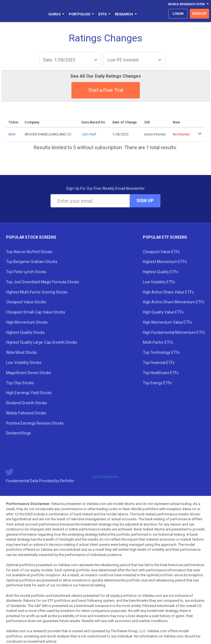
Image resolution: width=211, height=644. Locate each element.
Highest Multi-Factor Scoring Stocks (37, 292)
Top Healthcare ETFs (161, 373)
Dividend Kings (19, 433)
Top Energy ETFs (157, 383)
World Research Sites (188, 4)
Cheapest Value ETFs (161, 252)
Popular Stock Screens (31, 237)
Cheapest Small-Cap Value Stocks (36, 312)
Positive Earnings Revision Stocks (35, 423)
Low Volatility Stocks (24, 363)
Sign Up (145, 201)
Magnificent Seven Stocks (29, 373)
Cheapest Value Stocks (26, 302)
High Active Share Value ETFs (168, 292)
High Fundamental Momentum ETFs (174, 332)
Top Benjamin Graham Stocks (32, 262)
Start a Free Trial (106, 90)
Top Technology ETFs (161, 352)
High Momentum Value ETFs (167, 322)
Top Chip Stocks (20, 383)
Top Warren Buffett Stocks (29, 252)
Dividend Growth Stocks (27, 403)
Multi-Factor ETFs (158, 342)
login (178, 14)
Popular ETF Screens (165, 237)
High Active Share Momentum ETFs (174, 302)
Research (126, 14)
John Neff (89, 134)
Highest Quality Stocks (25, 332)
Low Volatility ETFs (159, 282)
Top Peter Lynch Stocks (26, 272)
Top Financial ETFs (159, 363)
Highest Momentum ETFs (165, 262)
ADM (12, 134)
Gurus (56, 14)
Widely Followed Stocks (26, 413)
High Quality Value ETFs (163, 312)
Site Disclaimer (105, 477)
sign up (199, 14)
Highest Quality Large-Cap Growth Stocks (42, 342)
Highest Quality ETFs (161, 272)
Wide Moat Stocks (22, 352)
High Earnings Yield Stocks (29, 393)
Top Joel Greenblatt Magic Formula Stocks (43, 282)
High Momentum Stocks (27, 322)
